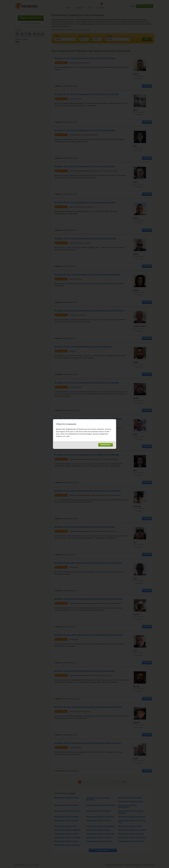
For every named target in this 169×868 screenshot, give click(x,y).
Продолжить (106, 445)
